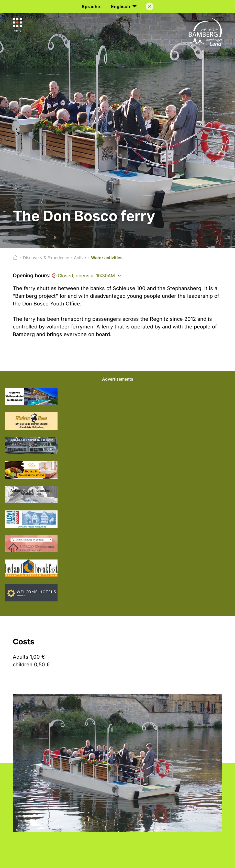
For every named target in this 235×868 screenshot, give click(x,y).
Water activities (107, 258)
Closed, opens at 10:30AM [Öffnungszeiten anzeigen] (83, 276)
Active (80, 258)
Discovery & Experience (46, 258)
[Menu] (17, 25)
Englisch (124, 7)
